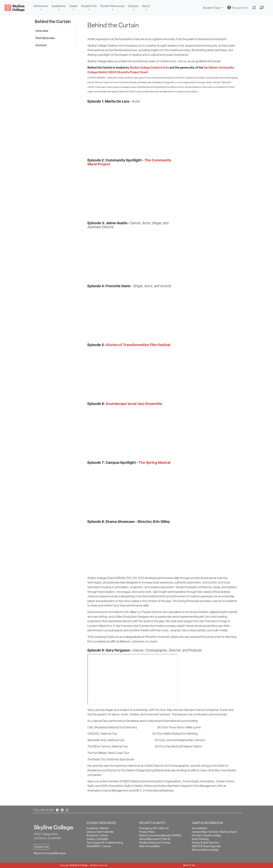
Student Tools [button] (213, 8)
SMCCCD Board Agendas (206, 846)
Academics (59, 6)
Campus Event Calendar (100, 832)
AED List (164, 828)
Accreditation (200, 828)
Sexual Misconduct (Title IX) (155, 839)
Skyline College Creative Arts (149, 67)
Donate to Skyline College (206, 835)
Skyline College (80, 865)
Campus (133, 6)
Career (73, 6)
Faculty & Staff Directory (206, 843)
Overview (42, 31)
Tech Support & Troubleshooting (105, 843)
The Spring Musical (155, 462)
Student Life (89, 6)
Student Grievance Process (155, 843)
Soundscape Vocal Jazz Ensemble (134, 404)
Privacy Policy (147, 832)
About (146, 6)
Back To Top (189, 865)
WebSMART (94, 846)
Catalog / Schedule (97, 839)
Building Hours (229, 832)
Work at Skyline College (205, 850)
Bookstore (92, 835)
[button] (262, 8)
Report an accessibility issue (50, 853)
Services (214, 832)
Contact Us (41, 847)
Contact (41, 45)
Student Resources (112, 6)
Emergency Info (148, 828)
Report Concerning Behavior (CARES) (160, 835)
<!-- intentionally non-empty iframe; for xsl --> (130, 194)
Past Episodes (45, 38)
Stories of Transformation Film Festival (138, 345)
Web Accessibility (149, 846)
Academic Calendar (98, 828)
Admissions (41, 6)
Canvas (107, 846)
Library (104, 835)
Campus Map (199, 832)
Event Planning (200, 839)
